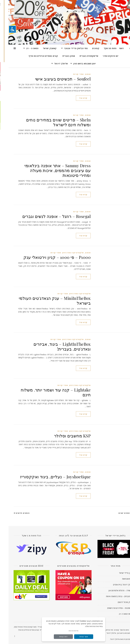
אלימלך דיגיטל (53, 64)
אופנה (79, 74)
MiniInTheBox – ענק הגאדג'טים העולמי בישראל (46, 301)
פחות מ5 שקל (102, 48)
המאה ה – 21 (24, 48)
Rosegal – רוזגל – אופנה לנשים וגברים (48, 216)
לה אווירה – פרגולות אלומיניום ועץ (112, 590)
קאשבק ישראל (41, 48)
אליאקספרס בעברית (80, 56)
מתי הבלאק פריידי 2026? (67, 48)
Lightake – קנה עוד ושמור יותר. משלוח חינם (47, 392)
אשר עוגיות (75, 637)
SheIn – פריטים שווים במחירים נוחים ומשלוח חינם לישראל (50, 122)
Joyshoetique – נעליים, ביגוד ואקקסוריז (47, 477)
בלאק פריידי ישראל (118, 573)
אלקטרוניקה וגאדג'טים (65, 253)
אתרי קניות (70, 74)
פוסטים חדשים (13, 513)
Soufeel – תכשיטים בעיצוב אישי (54, 79)
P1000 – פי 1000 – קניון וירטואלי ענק (49, 257)
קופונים (87, 48)
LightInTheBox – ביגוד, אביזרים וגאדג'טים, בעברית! (54, 346)
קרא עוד (75, 98)
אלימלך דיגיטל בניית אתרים (115, 585)
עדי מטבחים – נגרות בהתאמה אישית (111, 596)
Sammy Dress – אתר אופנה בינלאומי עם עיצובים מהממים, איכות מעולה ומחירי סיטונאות (49, 170)
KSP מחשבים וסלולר (64, 436)
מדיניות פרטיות (65, 631)
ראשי (113, 48)
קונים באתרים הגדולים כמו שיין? (35, 56)
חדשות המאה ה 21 (118, 614)
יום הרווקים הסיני (102, 56)
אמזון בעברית (60, 56)
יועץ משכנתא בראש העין (76, 64)
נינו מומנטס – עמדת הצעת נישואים (112, 608)
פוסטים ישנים (117, 513)
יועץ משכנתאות (119, 579)
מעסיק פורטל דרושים (117, 602)
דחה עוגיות (55, 637)
